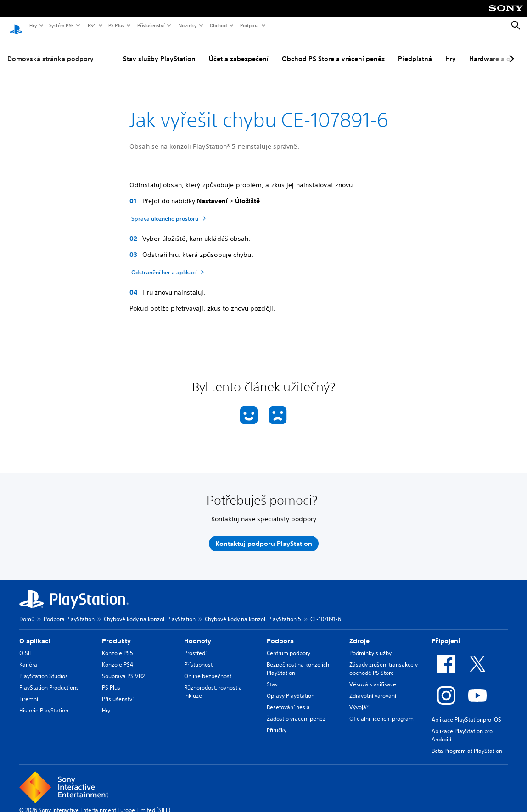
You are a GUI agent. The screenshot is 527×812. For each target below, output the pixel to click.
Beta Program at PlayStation (467, 742)
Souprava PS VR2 (123, 667)
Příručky (277, 721)
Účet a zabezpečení (239, 50)
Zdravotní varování (373, 687)
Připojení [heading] (446, 632)
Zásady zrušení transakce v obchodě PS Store (384, 660)
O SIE (26, 644)
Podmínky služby (370, 644)
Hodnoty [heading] (198, 632)
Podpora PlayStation (69, 610)
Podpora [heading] (280, 632)
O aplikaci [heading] (35, 632)
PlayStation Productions (49, 679)
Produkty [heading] (116, 632)
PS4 (91, 25)
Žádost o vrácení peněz (296, 710)
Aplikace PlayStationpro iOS (466, 711)
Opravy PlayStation (291, 687)
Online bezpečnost (208, 667)
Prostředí (195, 644)
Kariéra (28, 656)
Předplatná (415, 50)
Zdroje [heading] (359, 632)
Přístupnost (198, 656)
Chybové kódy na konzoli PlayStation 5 (253, 610)
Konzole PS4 (118, 656)
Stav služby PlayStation (159, 50)
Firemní (29, 690)
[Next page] (510, 50)
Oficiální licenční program (381, 710)
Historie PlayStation (44, 702)
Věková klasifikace (373, 676)
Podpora (249, 25)
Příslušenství (151, 25)
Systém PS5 (61, 25)
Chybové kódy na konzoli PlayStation (150, 610)
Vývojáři (359, 698)
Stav (272, 676)
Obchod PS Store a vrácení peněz (333, 50)
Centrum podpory (289, 644)
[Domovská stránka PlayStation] (16, 26)
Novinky (187, 25)
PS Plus (116, 25)
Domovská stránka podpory (50, 50)
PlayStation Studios (44, 667)
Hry (33, 25)
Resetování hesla (288, 698)
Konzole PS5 (118, 644)
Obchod (218, 25)
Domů (27, 610)
